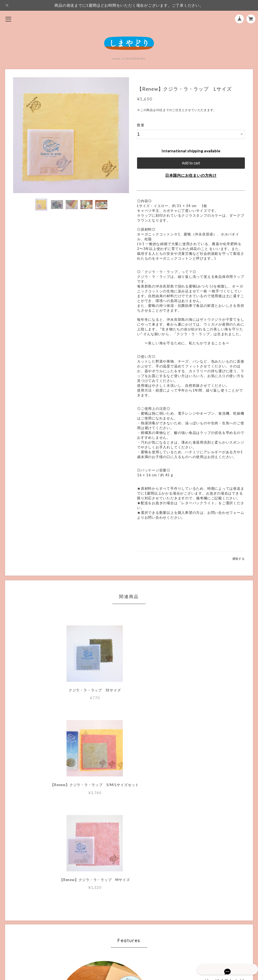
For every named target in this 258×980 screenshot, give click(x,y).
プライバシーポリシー (129, 935)
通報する (239, 559)
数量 (141, 125)
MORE (191, 848)
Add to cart (191, 163)
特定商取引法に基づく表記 (129, 944)
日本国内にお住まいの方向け (191, 175)
